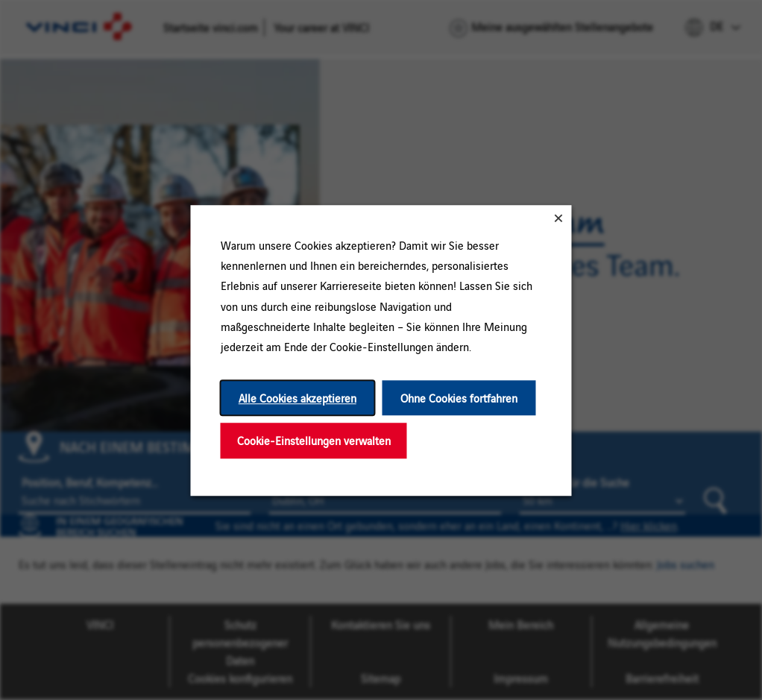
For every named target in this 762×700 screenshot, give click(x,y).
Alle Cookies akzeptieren (297, 398)
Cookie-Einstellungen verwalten (314, 440)
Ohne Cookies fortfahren (459, 398)
